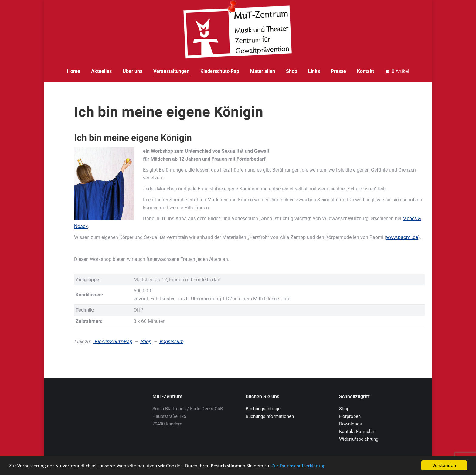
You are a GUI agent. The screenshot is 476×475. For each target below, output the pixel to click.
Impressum (171, 342)
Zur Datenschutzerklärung (298, 466)
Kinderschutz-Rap (113, 342)
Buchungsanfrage (263, 409)
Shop (146, 342)
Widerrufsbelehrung (359, 439)
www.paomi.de (402, 237)
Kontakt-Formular (357, 432)
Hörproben (350, 416)
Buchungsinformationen (270, 416)
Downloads (350, 424)
